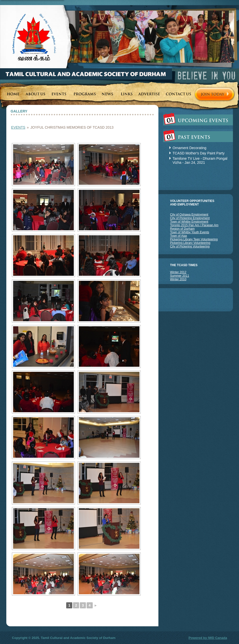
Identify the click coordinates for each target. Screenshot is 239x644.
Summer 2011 (180, 276)
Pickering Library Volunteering (190, 243)
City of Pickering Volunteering (190, 246)
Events (18, 127)
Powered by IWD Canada (208, 638)
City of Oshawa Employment (189, 215)
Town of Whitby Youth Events (190, 232)
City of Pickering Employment (190, 218)
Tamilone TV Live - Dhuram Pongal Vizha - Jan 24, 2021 (200, 160)
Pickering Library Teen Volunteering (194, 239)
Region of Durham (182, 229)
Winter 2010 (178, 279)
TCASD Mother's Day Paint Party (199, 153)
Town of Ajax (178, 236)
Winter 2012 (178, 272)
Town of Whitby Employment (189, 222)
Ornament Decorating (189, 148)
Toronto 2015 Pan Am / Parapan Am (194, 225)
